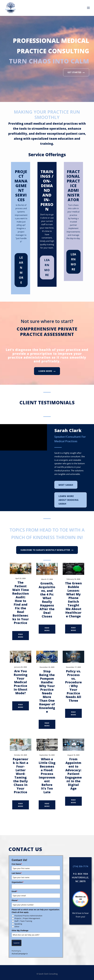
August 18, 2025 (73, 755)
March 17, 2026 (47, 579)
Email (14, 891)
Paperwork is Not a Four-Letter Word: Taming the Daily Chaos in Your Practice (21, 776)
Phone (15, 900)
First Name (17, 864)
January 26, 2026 (21, 667)
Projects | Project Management (27, 918)
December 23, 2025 (47, 667)
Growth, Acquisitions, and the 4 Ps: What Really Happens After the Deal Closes (47, 600)
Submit (17, 943)
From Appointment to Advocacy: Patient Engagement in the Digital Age (73, 774)
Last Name (17, 873)
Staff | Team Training (23, 921)
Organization (18, 882)
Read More (21, 636)
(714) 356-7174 (80, 866)
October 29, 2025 (21, 755)
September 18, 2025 (47, 755)
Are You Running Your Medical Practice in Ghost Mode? (21, 682)
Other (17, 927)
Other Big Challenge (20, 930)
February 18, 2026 (73, 579)
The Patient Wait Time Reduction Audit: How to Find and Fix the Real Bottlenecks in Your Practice (21, 603)
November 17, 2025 (73, 667)
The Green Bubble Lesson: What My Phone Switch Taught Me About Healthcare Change (73, 600)
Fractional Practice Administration (28, 916)
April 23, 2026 (21, 578)
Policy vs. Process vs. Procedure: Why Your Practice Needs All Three (73, 686)
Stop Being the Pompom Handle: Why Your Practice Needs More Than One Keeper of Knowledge (47, 691)
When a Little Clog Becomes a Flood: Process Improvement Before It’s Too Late (47, 776)
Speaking (18, 924)
